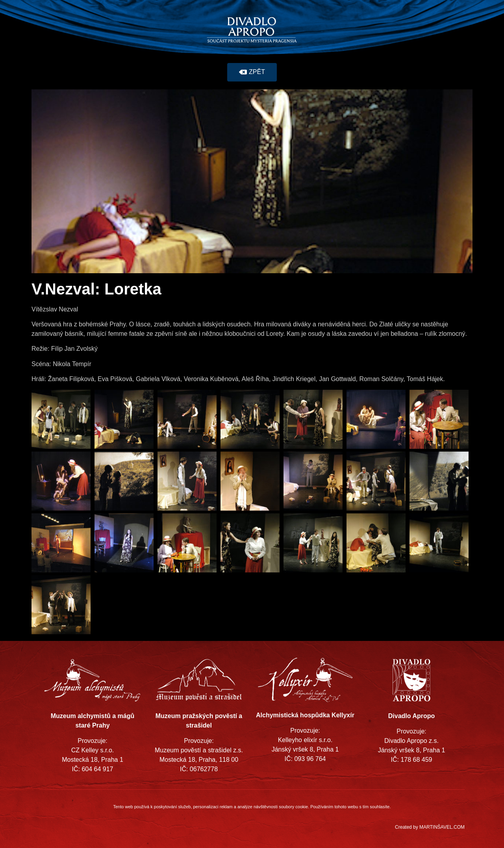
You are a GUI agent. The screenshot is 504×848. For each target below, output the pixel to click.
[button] (252, 72)
